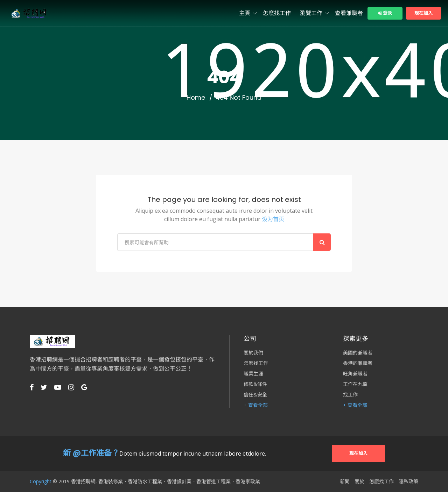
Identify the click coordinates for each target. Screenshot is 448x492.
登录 (385, 13)
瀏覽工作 (311, 13)
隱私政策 (408, 482)
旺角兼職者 (355, 374)
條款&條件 (255, 384)
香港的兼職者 (358, 363)
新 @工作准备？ (91, 453)
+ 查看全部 (256, 405)
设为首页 (273, 219)
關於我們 (253, 353)
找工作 (350, 395)
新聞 (345, 482)
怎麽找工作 (277, 13)
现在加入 (423, 13)
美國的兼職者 (358, 353)
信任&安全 (255, 395)
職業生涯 (253, 374)
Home (196, 98)
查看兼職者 (349, 13)
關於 (359, 482)
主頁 (245, 13)
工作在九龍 (355, 384)
